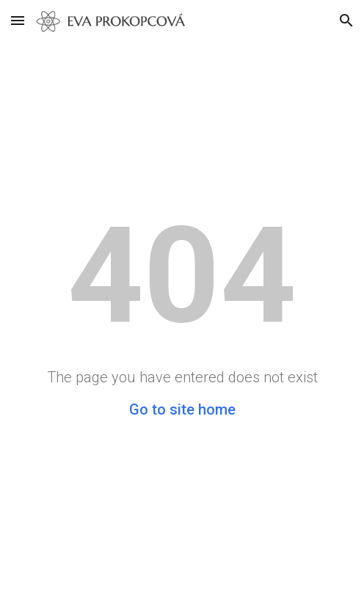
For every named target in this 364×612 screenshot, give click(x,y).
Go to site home (182, 409)
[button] (18, 20)
